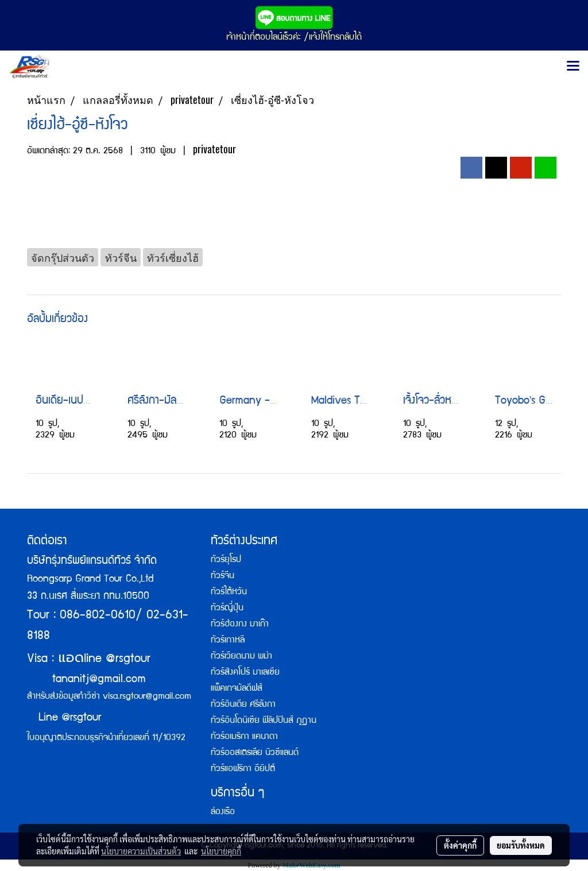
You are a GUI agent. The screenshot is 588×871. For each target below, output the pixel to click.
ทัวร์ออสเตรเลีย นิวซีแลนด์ (255, 753)
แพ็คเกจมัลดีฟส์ (237, 689)
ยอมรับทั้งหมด (521, 845)
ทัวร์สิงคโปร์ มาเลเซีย (245, 673)
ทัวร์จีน (223, 576)
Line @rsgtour (64, 718)
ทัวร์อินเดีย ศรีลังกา (243, 705)
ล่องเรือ (223, 812)
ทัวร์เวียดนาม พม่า (241, 657)
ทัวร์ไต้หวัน (229, 593)
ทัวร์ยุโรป (226, 560)
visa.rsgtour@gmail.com (147, 697)
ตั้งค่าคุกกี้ (460, 845)
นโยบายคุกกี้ (221, 851)
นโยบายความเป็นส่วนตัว (141, 851)
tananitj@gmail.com (99, 680)
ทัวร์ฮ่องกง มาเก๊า (240, 625)
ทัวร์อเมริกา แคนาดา (244, 737)
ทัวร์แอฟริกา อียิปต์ (243, 769)
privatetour (214, 149)
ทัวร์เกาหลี (228, 641)
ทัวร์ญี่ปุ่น (227, 609)
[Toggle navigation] (573, 67)
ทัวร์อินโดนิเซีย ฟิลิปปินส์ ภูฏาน (264, 721)
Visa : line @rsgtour (89, 659)
